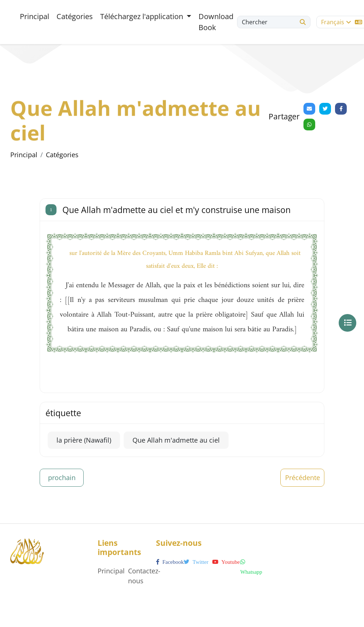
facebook (170, 562)
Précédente (303, 478)
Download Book (216, 22)
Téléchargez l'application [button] (143, 16)
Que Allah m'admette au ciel (176, 440)
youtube (226, 562)
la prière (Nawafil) (84, 440)
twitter (196, 562)
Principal (34, 16)
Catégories (75, 16)
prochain (62, 478)
